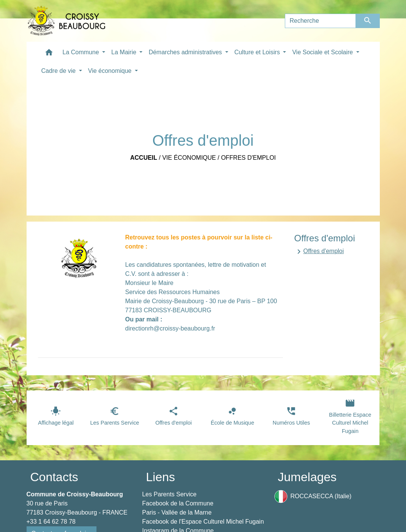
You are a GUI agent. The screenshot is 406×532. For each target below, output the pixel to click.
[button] (49, 54)
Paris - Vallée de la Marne (177, 512)
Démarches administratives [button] (186, 52)
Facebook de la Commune (178, 503)
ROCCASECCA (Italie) (313, 497)
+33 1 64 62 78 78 (51, 522)
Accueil (144, 158)
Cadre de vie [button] (59, 71)
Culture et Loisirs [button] (258, 52)
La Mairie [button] (125, 52)
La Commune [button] (82, 52)
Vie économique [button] (111, 71)
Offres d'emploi (248, 158)
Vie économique (189, 158)
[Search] (321, 21)
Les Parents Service (169, 494)
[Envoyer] (368, 21)
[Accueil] (66, 21)
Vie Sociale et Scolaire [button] (323, 52)
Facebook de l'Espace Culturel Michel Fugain (203, 522)
